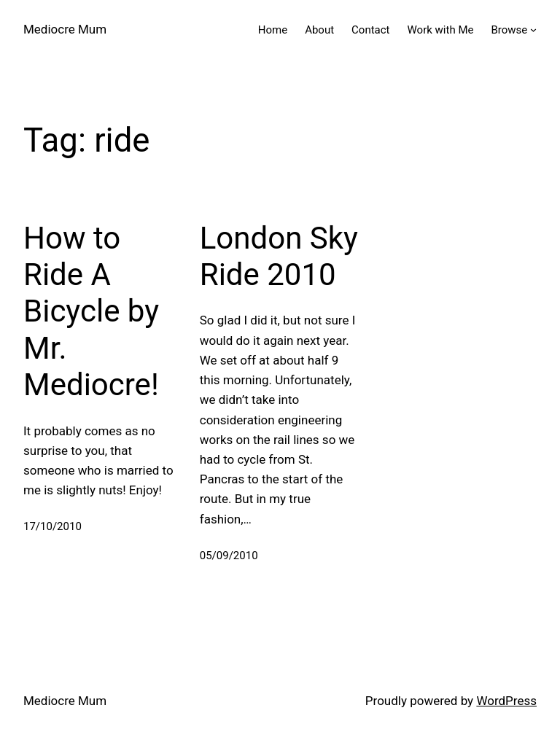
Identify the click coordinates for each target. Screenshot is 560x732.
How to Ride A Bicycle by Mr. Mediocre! (91, 312)
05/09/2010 (229, 556)
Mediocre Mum (65, 29)
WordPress (506, 701)
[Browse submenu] (533, 30)
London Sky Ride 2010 (279, 256)
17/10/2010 (52, 526)
